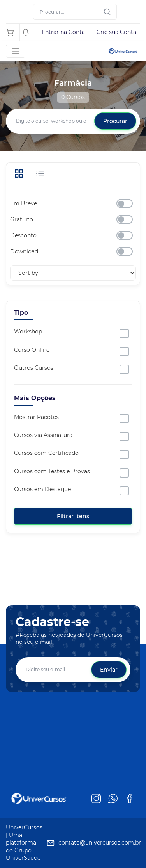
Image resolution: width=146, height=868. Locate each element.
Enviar (109, 670)
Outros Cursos (34, 368)
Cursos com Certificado (46, 453)
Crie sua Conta (116, 32)
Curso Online (32, 350)
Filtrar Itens (73, 516)
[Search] (75, 12)
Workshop (28, 332)
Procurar (115, 121)
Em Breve (24, 203)
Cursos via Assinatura (43, 435)
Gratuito (22, 219)
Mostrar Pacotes (36, 417)
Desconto (23, 235)
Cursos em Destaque (42, 489)
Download (24, 251)
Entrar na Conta (63, 32)
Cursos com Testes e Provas (52, 471)
